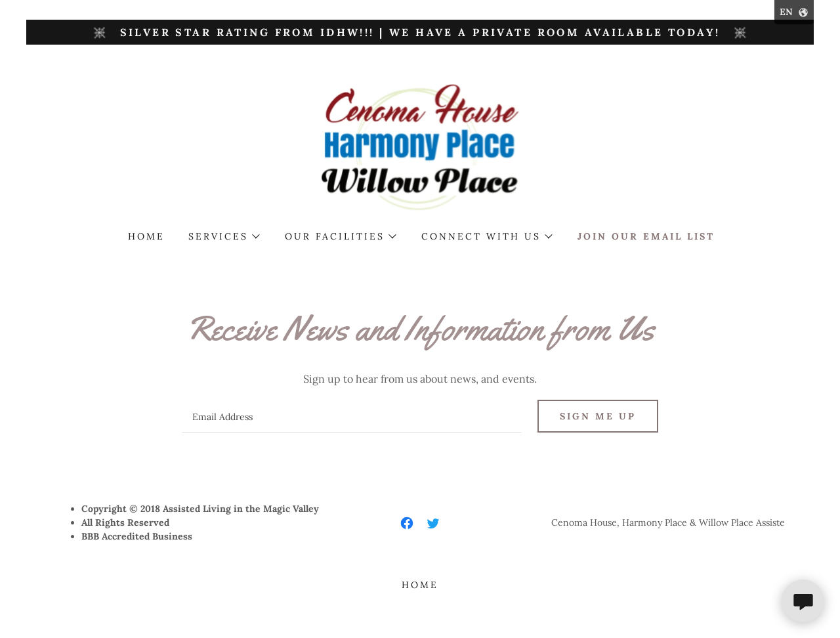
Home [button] (420, 585)
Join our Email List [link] (646, 236)
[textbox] (351, 416)
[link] (420, 146)
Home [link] (146, 236)
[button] (223, 236)
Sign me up (598, 416)
